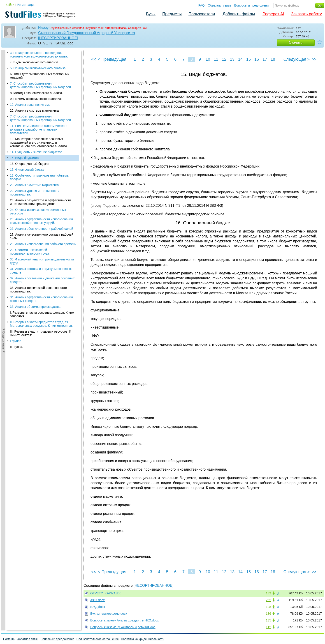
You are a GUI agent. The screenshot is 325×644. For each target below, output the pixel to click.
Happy (43, 28)
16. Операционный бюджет (30, 65)
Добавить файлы (239, 14)
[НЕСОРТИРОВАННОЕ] (58, 38)
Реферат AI (273, 14)
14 (240, 59)
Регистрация (26, 5)
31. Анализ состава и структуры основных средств (41, 172)
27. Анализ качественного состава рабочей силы (42, 138)
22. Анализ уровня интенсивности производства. (35, 94)
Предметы (172, 14)
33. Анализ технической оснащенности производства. (38, 191)
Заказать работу (306, 14)
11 (216, 59)
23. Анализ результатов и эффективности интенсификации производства (41, 104)
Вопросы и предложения (252, 5)
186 (268, 614)
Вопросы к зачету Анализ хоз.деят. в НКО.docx (124, 620)
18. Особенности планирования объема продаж (39, 79)
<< (94, 59)
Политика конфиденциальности (143, 639)
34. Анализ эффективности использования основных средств (41, 201)
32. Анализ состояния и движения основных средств (42, 182)
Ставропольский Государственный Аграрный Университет (87, 33)
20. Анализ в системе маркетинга (34, 87)
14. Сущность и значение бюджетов (36, 54)
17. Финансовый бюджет (28, 71)
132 (268, 593)
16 (257, 59)
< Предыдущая (112, 59)
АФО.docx (97, 600)
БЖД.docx (98, 607)
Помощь (9, 639)
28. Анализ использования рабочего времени (43, 146)
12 (224, 59)
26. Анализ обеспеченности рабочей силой (42, 130)
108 (268, 607)
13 (232, 59)
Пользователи (202, 14)
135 (268, 620)
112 (268, 627)
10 (208, 59)
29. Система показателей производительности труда (30, 153)
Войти (10, 5)
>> (314, 59)
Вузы (151, 14)
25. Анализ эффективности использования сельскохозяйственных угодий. (41, 123)
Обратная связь (219, 5)
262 (268, 600)
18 (273, 59)
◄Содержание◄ (4, 129)
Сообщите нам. (138, 28)
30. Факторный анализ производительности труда (42, 163)
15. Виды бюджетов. (25, 60)
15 (248, 59)
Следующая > (297, 59)
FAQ (202, 5)
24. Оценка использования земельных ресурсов (38, 113)
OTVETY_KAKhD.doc (106, 593)
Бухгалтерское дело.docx (109, 614)
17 (265, 59)
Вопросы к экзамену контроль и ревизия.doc (123, 627)
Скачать (296, 43)
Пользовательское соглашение (98, 639)
